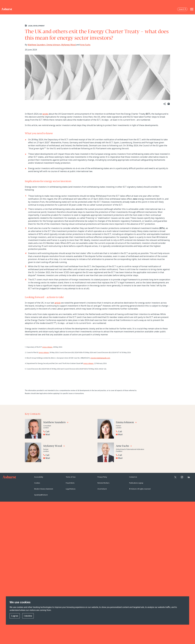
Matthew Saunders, (37, 45)
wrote (45, 114)
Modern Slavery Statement (44, 489)
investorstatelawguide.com (100, 358)
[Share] (164, 104)
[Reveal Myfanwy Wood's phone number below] (68, 455)
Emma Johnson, (54, 45)
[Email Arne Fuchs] (142, 458)
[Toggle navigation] (192, 9)
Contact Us (133, 477)
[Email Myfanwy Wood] (69, 458)
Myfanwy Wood (69, 45)
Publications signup (136, 483)
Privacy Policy (102, 477)
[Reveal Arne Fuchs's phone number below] (141, 455)
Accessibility (39, 477)
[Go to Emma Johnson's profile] (126, 423)
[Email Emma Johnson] (142, 434)
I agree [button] (15, 616)
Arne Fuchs (85, 45)
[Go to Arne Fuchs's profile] (124, 446)
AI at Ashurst (102, 489)
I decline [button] (28, 616)
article (58, 303)
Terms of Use (71, 477)
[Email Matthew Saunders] (69, 434)
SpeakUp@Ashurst (41, 495)
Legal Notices (71, 489)
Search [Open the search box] (183, 9)
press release (47, 347)
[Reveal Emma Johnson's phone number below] (141, 431)
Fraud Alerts (70, 483)
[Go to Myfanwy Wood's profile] (54, 446)
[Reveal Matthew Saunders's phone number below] (68, 431)
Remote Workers (103, 483)
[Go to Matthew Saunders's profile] (56, 423)
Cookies (37, 483)
